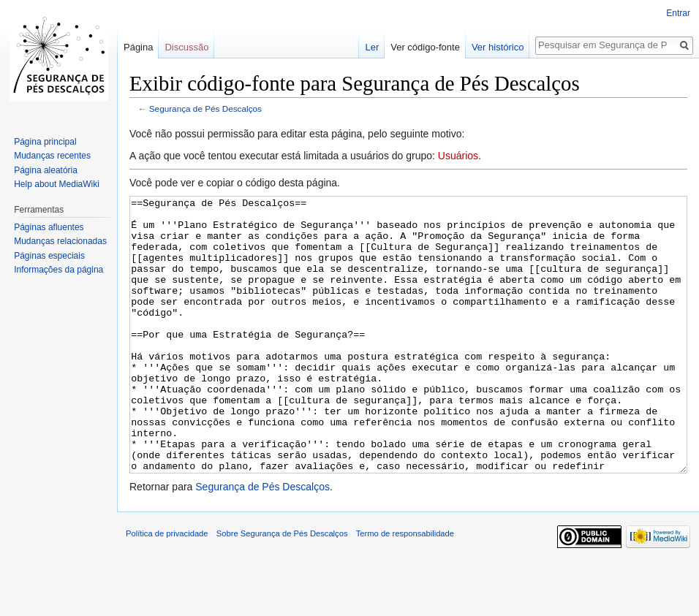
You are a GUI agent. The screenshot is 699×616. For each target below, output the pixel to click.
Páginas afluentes (49, 227)
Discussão (186, 47)
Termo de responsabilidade (405, 588)
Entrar (678, 13)
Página (138, 47)
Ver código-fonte (425, 47)
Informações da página (58, 270)
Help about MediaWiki (57, 184)
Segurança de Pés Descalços (205, 109)
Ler (372, 47)
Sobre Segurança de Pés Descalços (282, 588)
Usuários (458, 156)
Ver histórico (498, 47)
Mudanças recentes (52, 156)
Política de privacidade (167, 588)
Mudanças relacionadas (60, 241)
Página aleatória (46, 170)
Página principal (45, 142)
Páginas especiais (49, 256)
